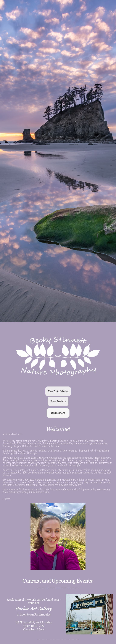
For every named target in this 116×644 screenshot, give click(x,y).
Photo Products (58, 401)
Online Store (58, 413)
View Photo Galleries (58, 391)
